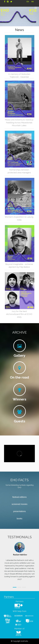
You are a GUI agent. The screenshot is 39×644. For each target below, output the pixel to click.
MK (33, 2)
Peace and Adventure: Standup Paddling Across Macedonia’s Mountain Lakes (19, 122)
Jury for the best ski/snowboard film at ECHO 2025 (19, 314)
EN (28, 2)
